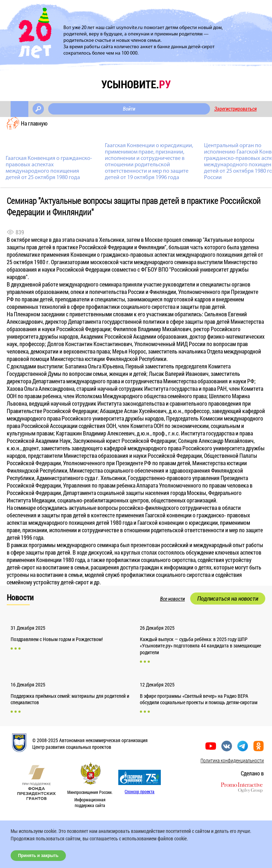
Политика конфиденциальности (232, 760)
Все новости (172, 599)
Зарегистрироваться (236, 109)
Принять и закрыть (38, 856)
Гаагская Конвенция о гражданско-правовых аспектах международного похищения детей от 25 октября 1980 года (49, 168)
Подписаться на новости (228, 599)
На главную (34, 123)
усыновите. (136, 84)
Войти (129, 109)
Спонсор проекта (140, 791)
